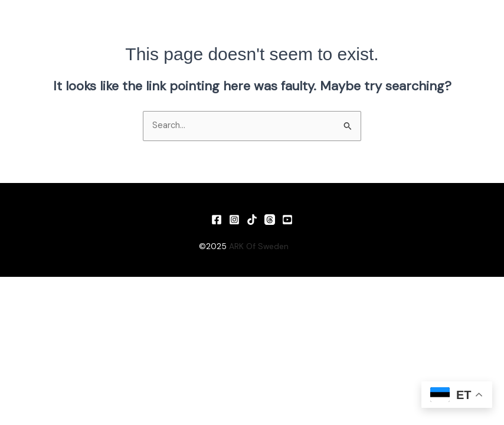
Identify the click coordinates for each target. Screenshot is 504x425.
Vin (299, 246)
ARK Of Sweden (259, 246)
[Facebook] (217, 220)
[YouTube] (287, 220)
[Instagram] (234, 220)
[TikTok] (252, 220)
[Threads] (270, 220)
